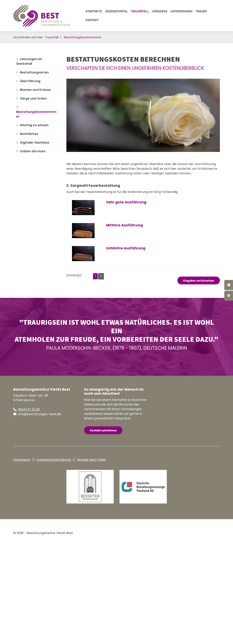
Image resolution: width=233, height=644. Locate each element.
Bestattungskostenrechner (83, 37)
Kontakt (92, 20)
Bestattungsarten (34, 72)
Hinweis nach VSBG (91, 460)
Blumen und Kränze (35, 90)
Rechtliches (29, 134)
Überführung (30, 81)
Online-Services (33, 151)
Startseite (94, 11)
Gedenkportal (116, 11)
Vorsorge (160, 11)
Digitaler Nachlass (35, 143)
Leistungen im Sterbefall (29, 61)
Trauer (201, 11)
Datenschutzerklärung (54, 460)
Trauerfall (140, 11)
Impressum (22, 460)
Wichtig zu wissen (34, 125)
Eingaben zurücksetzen (199, 280)
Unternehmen (181, 11)
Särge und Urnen (33, 98)
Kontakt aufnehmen (103, 430)
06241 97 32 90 (29, 409)
